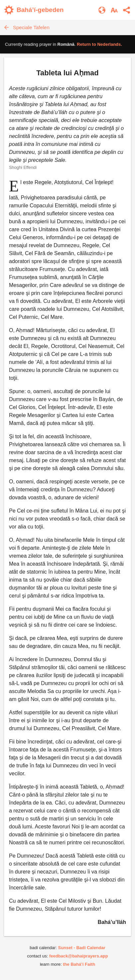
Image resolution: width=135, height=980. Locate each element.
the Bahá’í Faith (79, 964)
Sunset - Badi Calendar (81, 948)
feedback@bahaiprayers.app (79, 956)
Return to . (99, 44)
